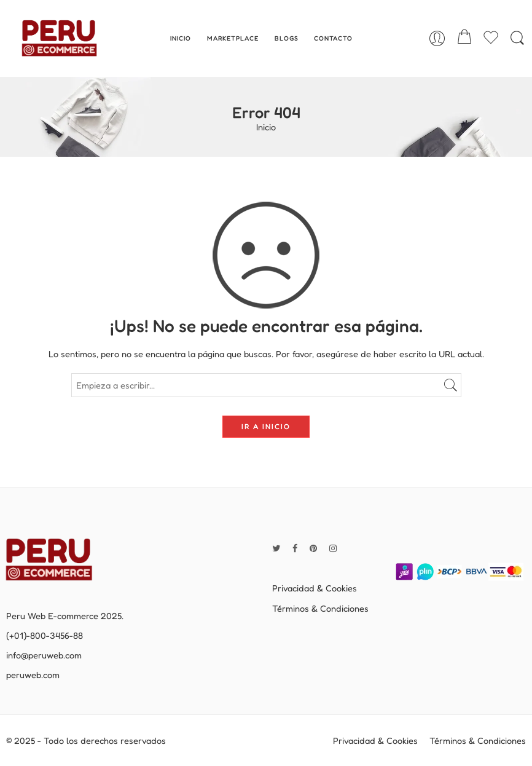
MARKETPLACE (233, 38)
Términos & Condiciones (320, 608)
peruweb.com (33, 675)
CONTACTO (333, 38)
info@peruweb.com (44, 655)
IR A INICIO (266, 426)
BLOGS (287, 38)
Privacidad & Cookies (315, 588)
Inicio (266, 128)
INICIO (181, 38)
